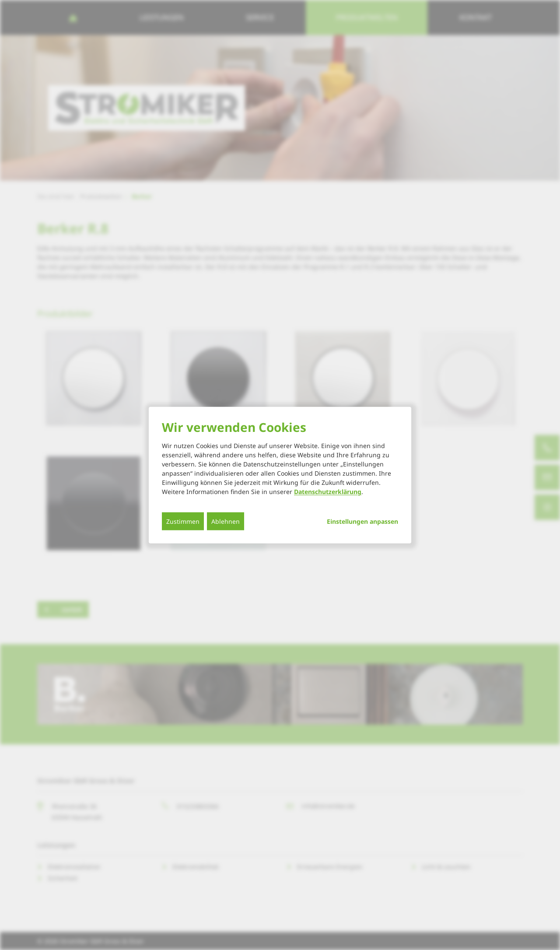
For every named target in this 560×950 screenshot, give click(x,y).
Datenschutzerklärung (328, 492)
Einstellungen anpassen (362, 522)
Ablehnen (226, 521)
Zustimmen (183, 521)
